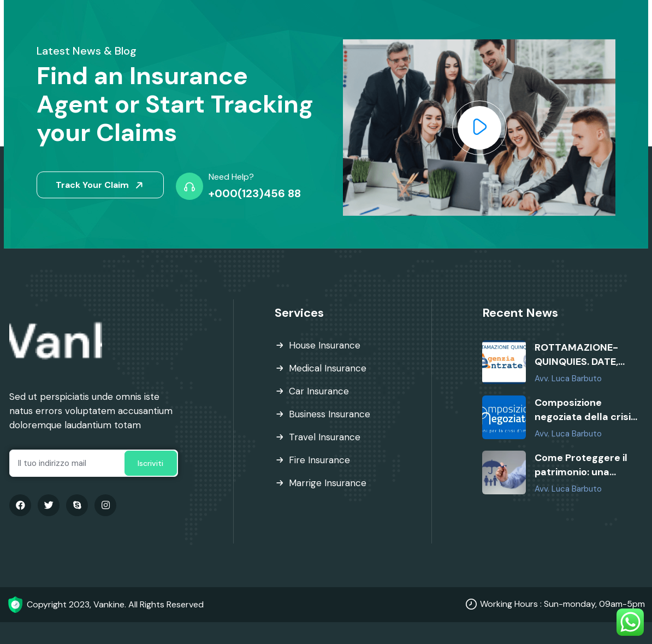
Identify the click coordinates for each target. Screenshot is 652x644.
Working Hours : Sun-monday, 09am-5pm (562, 604)
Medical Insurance (328, 368)
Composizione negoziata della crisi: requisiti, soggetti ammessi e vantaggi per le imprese (584, 410)
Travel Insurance (325, 437)
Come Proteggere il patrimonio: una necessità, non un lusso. (581, 465)
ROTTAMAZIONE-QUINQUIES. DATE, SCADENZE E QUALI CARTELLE (579, 355)
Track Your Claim (101, 185)
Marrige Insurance (328, 483)
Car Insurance (319, 391)
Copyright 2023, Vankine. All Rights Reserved (115, 604)
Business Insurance (330, 414)
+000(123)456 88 (255, 193)
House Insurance (325, 345)
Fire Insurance (319, 460)
